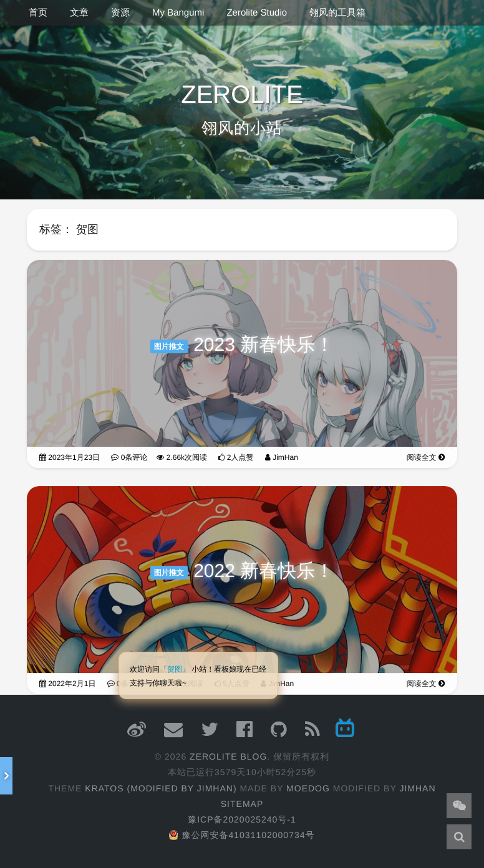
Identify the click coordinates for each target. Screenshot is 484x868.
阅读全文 (426, 458)
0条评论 (129, 458)
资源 (120, 13)
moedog (308, 788)
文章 (79, 13)
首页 (38, 13)
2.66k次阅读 (182, 458)
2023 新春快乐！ (264, 346)
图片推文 (169, 347)
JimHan (282, 458)
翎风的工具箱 (337, 13)
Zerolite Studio (257, 13)
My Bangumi (178, 13)
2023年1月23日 (70, 458)
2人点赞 (236, 458)
